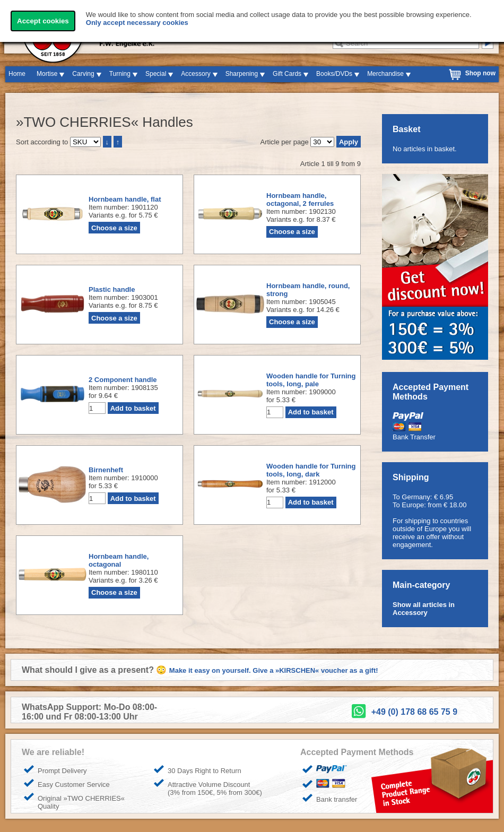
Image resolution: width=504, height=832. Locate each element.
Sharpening (242, 74)
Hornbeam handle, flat (125, 199)
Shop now (480, 73)
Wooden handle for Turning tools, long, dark (311, 470)
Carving (83, 74)
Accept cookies (43, 21)
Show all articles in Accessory (424, 609)
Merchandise (385, 74)
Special (156, 74)
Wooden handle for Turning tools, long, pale (311, 380)
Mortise (47, 74)
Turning (120, 74)
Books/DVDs (334, 74)
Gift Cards (287, 74)
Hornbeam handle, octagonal (119, 560)
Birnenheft (106, 470)
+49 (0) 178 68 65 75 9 (414, 712)
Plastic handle (112, 289)
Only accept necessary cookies (137, 23)
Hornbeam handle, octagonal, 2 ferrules (300, 200)
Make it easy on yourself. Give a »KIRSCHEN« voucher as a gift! (274, 670)
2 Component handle (123, 380)
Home (17, 74)
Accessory (195, 74)
